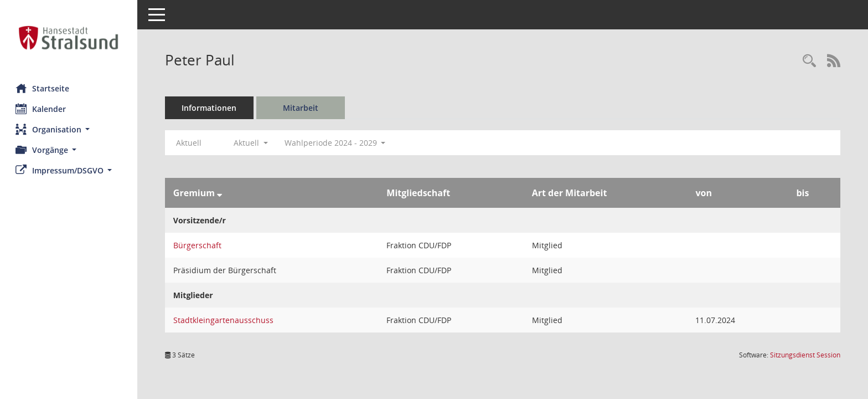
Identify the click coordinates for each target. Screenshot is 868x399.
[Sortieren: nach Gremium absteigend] (221, 193)
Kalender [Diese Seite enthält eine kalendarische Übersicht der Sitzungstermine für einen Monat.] (42, 109)
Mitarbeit (302, 108)
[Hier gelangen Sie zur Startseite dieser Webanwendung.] (69, 38)
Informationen (211, 108)
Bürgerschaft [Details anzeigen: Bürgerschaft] (198, 245)
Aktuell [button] (252, 143)
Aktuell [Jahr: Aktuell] (190, 143)
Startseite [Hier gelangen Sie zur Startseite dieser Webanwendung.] (43, 88)
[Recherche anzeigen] (809, 61)
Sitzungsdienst (805, 355)
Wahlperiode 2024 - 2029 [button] (336, 143)
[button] (69, 129)
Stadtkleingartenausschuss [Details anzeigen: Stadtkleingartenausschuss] (224, 320)
